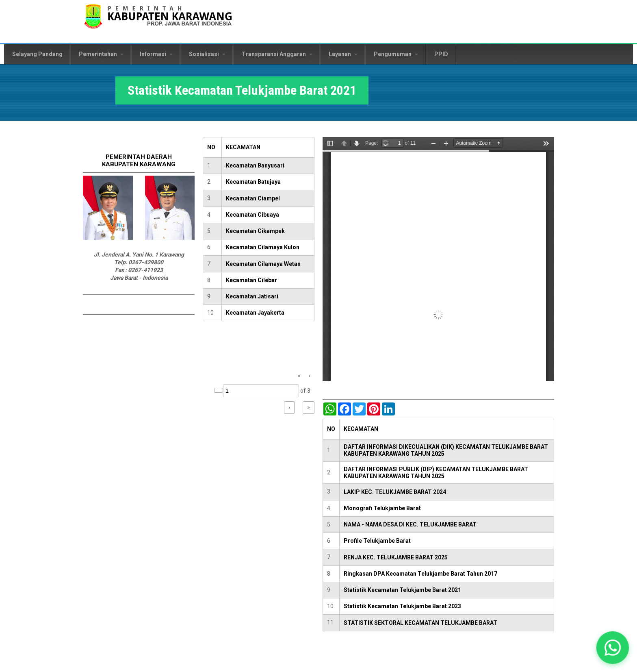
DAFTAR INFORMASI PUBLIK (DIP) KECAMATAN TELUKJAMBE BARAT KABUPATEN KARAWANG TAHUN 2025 (436, 473)
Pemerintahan (101, 54)
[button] (613, 648)
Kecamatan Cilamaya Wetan (263, 264)
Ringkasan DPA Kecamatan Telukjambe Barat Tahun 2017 (420, 574)
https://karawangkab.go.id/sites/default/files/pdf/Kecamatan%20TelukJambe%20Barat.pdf (438, 259)
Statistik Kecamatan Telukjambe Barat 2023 (402, 606)
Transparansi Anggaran (277, 54)
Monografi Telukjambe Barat (382, 508)
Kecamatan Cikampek (255, 231)
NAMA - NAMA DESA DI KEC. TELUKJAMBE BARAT (410, 524)
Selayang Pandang (37, 54)
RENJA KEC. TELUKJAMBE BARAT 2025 (396, 557)
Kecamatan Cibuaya (252, 215)
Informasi (156, 54)
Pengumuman (396, 54)
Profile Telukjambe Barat (377, 541)
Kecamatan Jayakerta (255, 313)
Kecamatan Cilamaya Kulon (263, 247)
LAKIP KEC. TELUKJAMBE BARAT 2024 (395, 492)
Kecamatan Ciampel (253, 198)
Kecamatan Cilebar (251, 280)
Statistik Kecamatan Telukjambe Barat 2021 (402, 590)
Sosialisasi (207, 54)
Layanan (343, 54)
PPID (441, 54)
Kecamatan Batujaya (253, 182)
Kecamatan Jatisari (252, 296)
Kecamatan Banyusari (255, 165)
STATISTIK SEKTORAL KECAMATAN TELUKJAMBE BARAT (420, 623)
